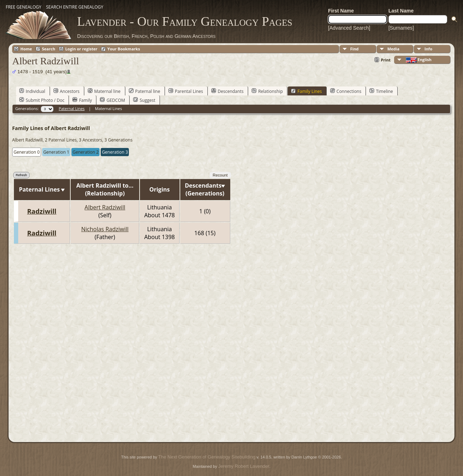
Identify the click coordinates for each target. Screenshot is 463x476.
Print (386, 60)
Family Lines (306, 91)
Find (354, 49)
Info (428, 49)
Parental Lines (186, 91)
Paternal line (145, 91)
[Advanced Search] (349, 28)
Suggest (144, 100)
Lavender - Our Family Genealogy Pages (185, 21)
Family (82, 100)
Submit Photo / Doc (42, 100)
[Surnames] (401, 28)
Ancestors (67, 91)
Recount (220, 175)
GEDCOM (112, 100)
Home (26, 49)
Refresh (21, 175)
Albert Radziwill (105, 207)
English (418, 60)
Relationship (267, 91)
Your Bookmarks (124, 49)
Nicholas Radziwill (105, 229)
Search (49, 49)
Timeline (381, 91)
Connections (346, 91)
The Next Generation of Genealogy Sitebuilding (207, 457)
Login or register (81, 49)
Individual (32, 91)
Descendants (227, 91)
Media (393, 49)
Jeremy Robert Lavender (244, 466)
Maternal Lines (109, 108)
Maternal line (104, 91)
